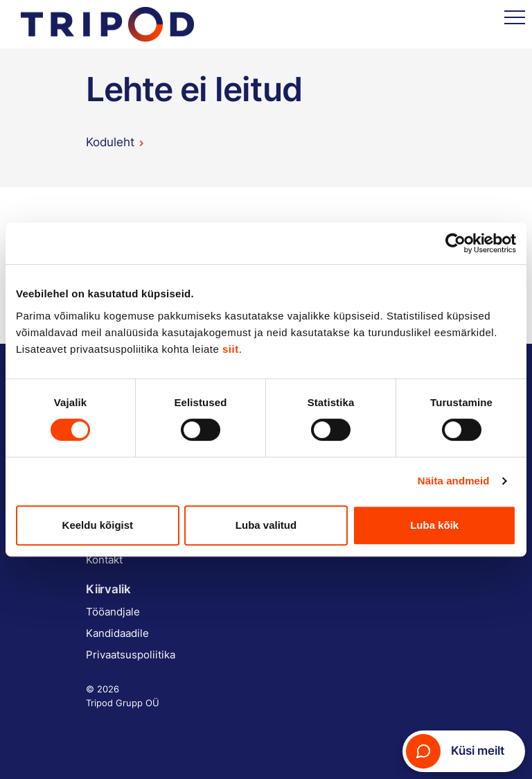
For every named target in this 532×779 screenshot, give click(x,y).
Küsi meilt (455, 751)
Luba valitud (266, 525)
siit (231, 349)
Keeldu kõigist (98, 525)
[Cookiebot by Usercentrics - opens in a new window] (455, 243)
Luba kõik (434, 525)
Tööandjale (113, 612)
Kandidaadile (117, 633)
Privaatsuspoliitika (131, 655)
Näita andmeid (454, 481)
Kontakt (104, 560)
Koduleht (110, 142)
